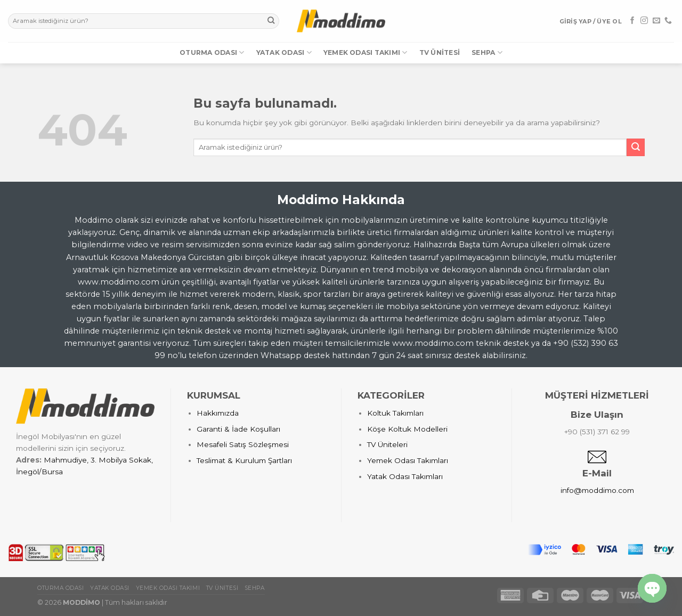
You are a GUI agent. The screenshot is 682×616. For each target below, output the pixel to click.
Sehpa (487, 52)
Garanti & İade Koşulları (238, 429)
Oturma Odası (212, 52)
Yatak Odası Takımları (405, 476)
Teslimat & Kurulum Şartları (244, 460)
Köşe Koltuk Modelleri (407, 429)
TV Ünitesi (440, 52)
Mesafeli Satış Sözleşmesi (243, 444)
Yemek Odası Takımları (408, 460)
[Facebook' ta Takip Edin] (632, 21)
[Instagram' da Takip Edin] (644, 21)
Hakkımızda (218, 413)
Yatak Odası (284, 52)
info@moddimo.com (597, 490)
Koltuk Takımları (395, 413)
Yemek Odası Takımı (366, 52)
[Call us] (668, 21)
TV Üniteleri (387, 444)
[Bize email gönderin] (656, 21)
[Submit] (271, 21)
